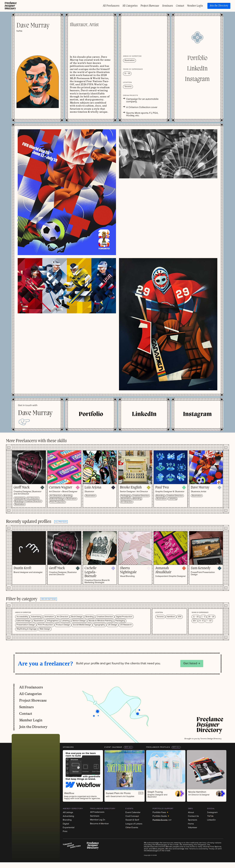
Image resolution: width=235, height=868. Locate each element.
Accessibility (22, 617)
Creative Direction (33, 501)
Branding (19, 501)
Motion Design (79, 621)
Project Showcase (150, 6)
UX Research (126, 625)
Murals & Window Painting (101, 621)
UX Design (112, 625)
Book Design (77, 617)
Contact (180, 6)
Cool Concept (132, 816)
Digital (66, 824)
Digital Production (124, 617)
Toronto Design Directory (211, 739)
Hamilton (171, 617)
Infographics (53, 621)
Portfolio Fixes (161, 812)
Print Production (57, 502)
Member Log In (98, 820)
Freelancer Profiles (158, 747)
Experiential (69, 828)
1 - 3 (203, 617)
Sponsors (68, 747)
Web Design (45, 629)
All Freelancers (111, 6)
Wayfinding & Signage (27, 629)
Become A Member (99, 824)
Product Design (63, 625)
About (191, 812)
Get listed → (192, 663)
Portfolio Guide (161, 816)
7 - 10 (209, 621)
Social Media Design (82, 625)
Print (65, 831)
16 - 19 (211, 617)
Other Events (132, 828)
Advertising (20, 498)
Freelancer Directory (103, 809)
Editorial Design (57, 499)
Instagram (197, 79)
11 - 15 (196, 617)
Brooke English (131, 488)
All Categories (130, 6)
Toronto (160, 617)
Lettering (173, 499)
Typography (99, 625)
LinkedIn (197, 69)
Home (191, 824)
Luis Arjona (93, 488)
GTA (180, 617)
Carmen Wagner (61, 488)
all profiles (61, 522)
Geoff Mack (22, 488)
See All (128, 747)
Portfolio (197, 58)
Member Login (195, 6)
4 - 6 (201, 621)
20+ (195, 621)
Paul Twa (162, 488)
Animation (49, 617)
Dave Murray (200, 488)
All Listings (68, 812)
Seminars (168, 6)
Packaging (126, 496)
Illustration (20, 504)
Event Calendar (113, 747)
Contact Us (193, 816)
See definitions (49, 599)
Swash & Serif (132, 820)
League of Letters (134, 824)
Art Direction (33, 498)
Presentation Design (26, 625)
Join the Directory (219, 6)
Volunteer (193, 828)
